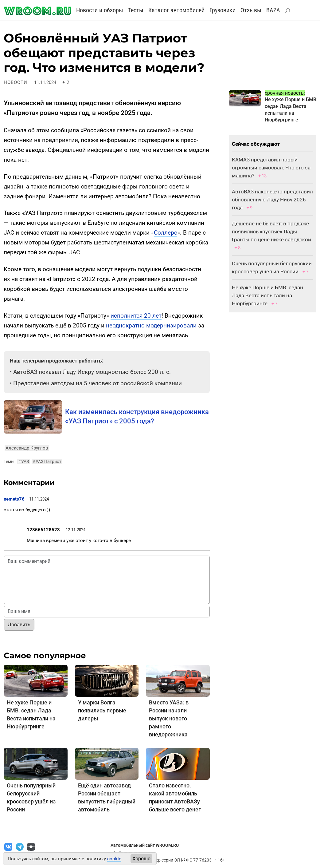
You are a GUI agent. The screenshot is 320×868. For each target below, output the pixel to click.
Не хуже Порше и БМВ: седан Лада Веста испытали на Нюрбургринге (267, 295)
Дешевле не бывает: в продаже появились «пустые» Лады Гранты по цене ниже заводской (271, 232)
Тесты (136, 10)
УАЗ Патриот (47, 462)
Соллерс (166, 233)
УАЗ (23, 462)
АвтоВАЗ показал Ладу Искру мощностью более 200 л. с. (92, 372)
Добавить (19, 625)
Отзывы (251, 10)
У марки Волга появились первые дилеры (102, 710)
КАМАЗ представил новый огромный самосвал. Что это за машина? (271, 168)
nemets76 (14, 499)
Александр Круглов (27, 448)
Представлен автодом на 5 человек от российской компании (98, 383)
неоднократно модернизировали (151, 325)
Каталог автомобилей (176, 10)
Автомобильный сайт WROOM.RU (145, 845)
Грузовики (222, 10)
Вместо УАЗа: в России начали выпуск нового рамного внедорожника (169, 718)
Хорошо (141, 859)
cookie (114, 859)
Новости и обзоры (100, 10)
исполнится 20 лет (136, 316)
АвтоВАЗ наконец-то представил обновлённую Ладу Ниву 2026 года (272, 200)
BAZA (273, 10)
